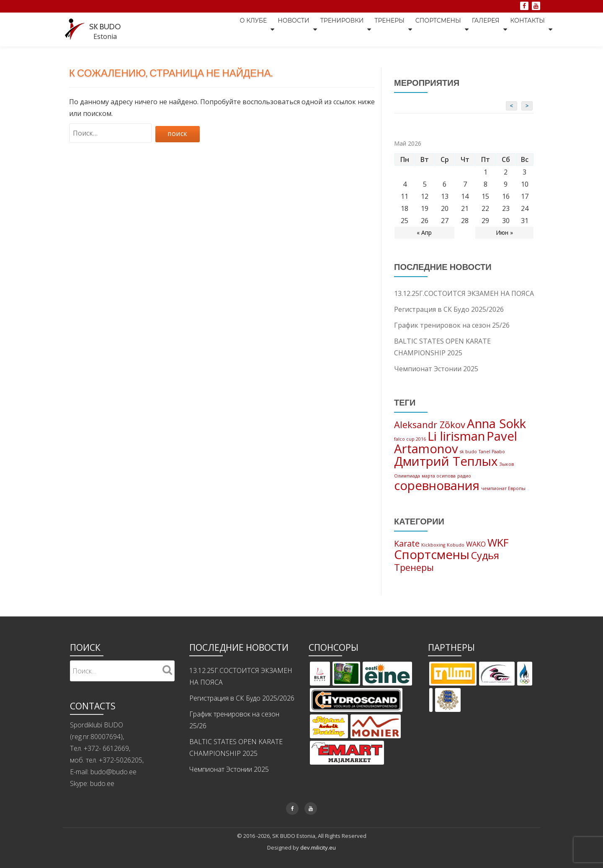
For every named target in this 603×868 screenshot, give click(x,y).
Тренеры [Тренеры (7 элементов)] (414, 582)
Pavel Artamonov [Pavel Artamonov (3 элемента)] (456, 446)
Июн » (504, 232)
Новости (272, 29)
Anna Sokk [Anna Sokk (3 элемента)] (496, 424)
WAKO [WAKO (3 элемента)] (476, 555)
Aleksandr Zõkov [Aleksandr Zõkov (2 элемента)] (430, 425)
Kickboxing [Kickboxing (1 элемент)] (433, 556)
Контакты (528, 29)
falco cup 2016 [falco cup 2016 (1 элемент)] (410, 441)
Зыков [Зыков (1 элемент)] (506, 470)
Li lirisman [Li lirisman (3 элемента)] (456, 438)
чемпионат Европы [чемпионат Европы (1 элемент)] (503, 498)
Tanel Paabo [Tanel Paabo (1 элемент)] (492, 456)
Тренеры (377, 29)
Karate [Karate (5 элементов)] (407, 555)
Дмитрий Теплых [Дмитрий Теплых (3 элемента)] (446, 467)
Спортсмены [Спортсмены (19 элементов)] (432, 568)
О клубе (228, 29)
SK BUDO (110, 25)
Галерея (482, 29)
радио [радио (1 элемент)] (464, 483)
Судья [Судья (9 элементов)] (485, 569)
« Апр (424, 232)
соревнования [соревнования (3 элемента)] (437, 495)
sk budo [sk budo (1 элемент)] (468, 456)
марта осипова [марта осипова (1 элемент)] (439, 483)
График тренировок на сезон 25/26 (452, 325)
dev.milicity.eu (318, 862)
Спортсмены (430, 29)
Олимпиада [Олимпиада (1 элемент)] (407, 483)
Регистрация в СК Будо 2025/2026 (449, 309)
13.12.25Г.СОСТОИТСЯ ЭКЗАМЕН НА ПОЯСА (464, 293)
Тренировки (325, 29)
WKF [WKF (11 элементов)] (498, 554)
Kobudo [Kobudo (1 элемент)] (456, 556)
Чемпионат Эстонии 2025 (436, 368)
